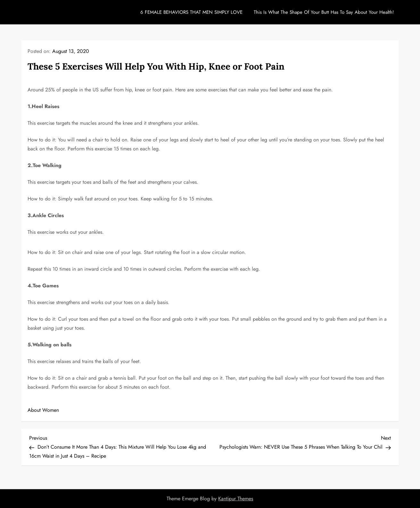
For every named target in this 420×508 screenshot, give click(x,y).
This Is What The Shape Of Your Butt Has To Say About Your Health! (324, 12)
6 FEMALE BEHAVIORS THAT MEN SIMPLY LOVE (191, 12)
